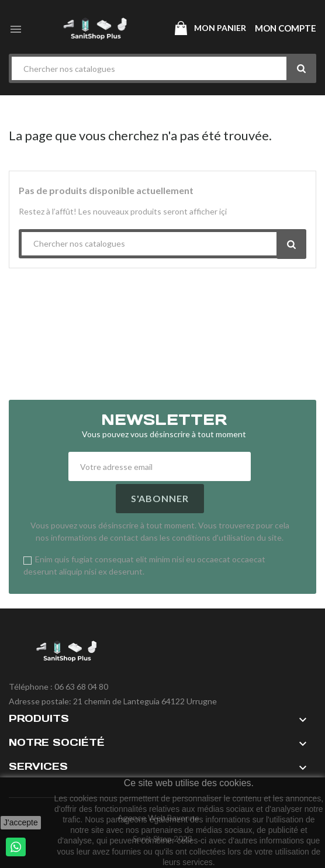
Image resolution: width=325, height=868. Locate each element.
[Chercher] (162, 68)
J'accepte (21, 822)
